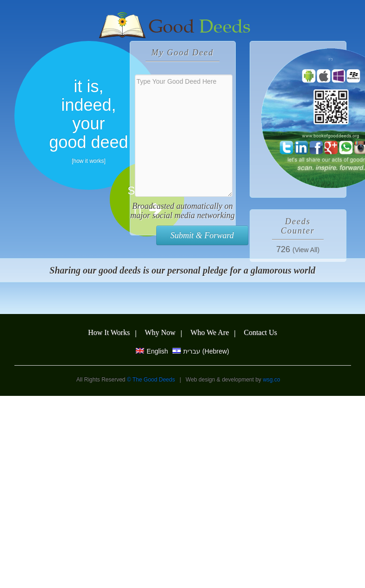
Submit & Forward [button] (202, 235)
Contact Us (260, 332)
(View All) (306, 250)
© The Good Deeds (152, 380)
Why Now (160, 332)
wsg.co (271, 380)
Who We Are (209, 332)
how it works (88, 161)
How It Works (109, 332)
